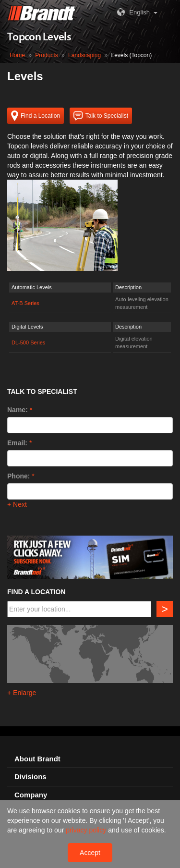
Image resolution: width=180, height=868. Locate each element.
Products (46, 55)
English (132, 12)
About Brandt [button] (37, 759)
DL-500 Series (28, 342)
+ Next (17, 504)
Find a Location (36, 116)
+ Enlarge (22, 693)
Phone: (18, 476)
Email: (17, 443)
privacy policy (87, 830)
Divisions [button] (30, 777)
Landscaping (84, 55)
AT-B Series (25, 303)
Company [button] (31, 795)
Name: (18, 410)
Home (17, 55)
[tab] (90, 759)
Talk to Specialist (101, 116)
